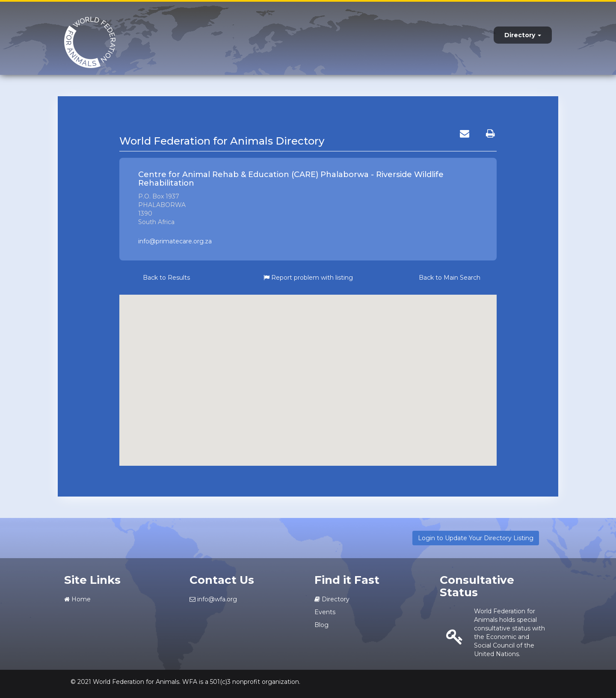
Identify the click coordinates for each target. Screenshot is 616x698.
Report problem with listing (308, 278)
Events (325, 612)
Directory (523, 35)
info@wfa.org (213, 599)
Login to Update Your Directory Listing (476, 538)
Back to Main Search (450, 278)
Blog (321, 625)
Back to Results (166, 278)
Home (77, 599)
